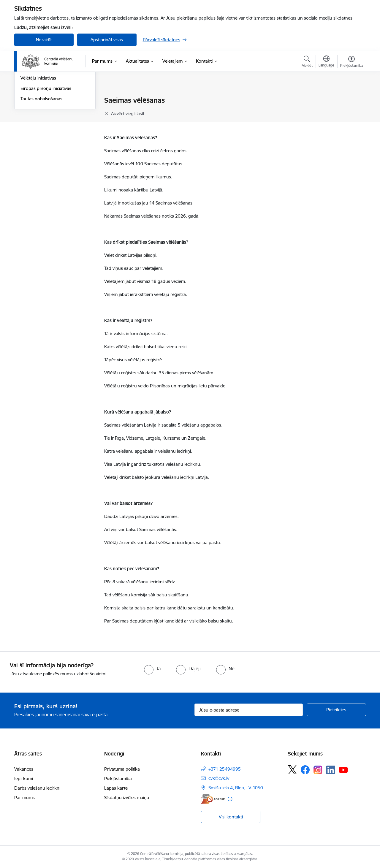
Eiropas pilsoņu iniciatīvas (46, 152)
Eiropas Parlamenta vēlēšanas (50, 132)
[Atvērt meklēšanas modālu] (307, 62)
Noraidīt (44, 40)
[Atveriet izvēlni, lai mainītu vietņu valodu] (326, 62)
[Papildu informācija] (230, 799)
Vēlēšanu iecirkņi (37, 101)
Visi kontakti (231, 817)
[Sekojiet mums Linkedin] (331, 770)
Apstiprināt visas (107, 40)
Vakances (24, 769)
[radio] (152, 669)
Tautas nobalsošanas (41, 163)
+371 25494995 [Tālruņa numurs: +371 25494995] (225, 769)
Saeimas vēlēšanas (39, 111)
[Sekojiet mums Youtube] (343, 769)
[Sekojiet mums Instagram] (318, 770)
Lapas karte (116, 788)
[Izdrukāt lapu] (351, 98)
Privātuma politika (122, 769)
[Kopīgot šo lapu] (351, 113)
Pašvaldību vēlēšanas (41, 121)
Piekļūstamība (118, 778)
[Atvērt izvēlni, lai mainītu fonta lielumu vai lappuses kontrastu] (352, 62)
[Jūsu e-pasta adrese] (249, 710)
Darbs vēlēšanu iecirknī (37, 788)
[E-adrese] (213, 799)
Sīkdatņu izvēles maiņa (127, 797)
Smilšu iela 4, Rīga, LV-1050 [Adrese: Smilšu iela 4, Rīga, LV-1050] (236, 788)
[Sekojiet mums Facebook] (305, 770)
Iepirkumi (24, 778)
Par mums (24, 797)
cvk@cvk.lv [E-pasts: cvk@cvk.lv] (219, 778)
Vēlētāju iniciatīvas (38, 142)
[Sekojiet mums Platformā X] (292, 770)
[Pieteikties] (336, 710)
